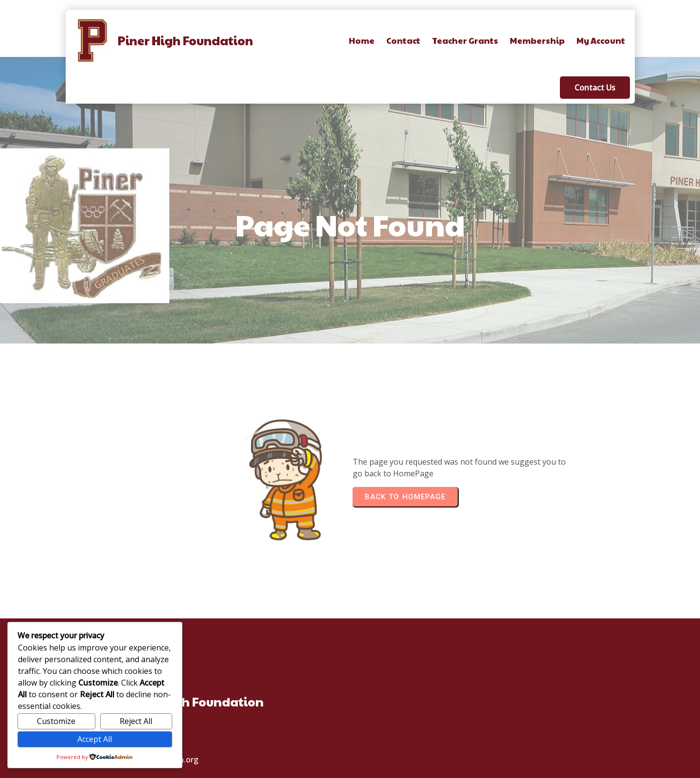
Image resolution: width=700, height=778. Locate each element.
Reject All (136, 721)
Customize (56, 721)
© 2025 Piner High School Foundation (350, 769)
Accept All (95, 739)
